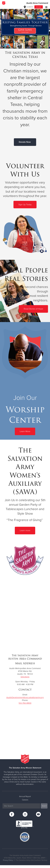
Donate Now (25, 142)
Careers (25, 800)
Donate (39, 7)
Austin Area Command (37, 3)
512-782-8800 (25, 703)
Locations (28, 7)
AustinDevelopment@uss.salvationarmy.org (25, 697)
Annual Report (25, 796)
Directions (25, 677)
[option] (25, 27)
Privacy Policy (8, 860)
